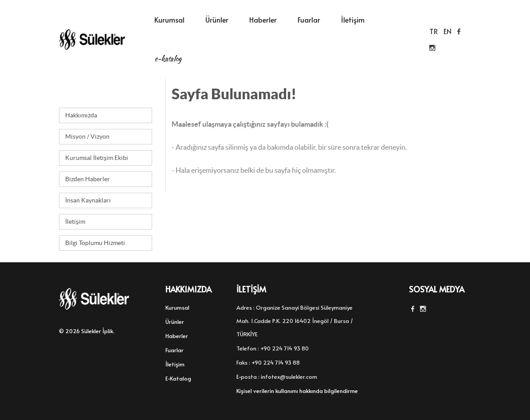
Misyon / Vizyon (87, 136)
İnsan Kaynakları (88, 200)
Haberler (263, 19)
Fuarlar (309, 19)
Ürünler (217, 19)
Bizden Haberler (88, 179)
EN (448, 31)
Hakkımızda (81, 115)
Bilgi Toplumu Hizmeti (95, 243)
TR (434, 31)
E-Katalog (168, 59)
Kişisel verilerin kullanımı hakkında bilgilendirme (297, 391)
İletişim (353, 19)
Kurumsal (169, 19)
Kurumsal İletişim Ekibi (97, 158)
